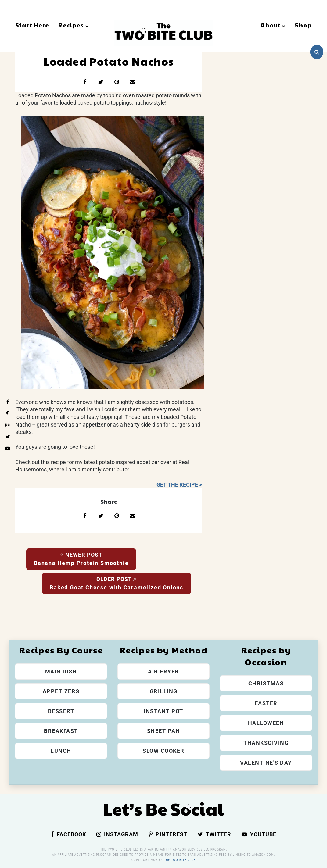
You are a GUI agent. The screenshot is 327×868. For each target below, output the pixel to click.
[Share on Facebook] (85, 82)
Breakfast (61, 731)
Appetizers (61, 691)
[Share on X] (101, 82)
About (273, 25)
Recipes (73, 25)
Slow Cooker (163, 751)
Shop (303, 25)
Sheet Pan (164, 731)
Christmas (266, 683)
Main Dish (61, 672)
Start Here (32, 25)
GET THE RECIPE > (179, 485)
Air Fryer (163, 672)
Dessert (61, 711)
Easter (266, 703)
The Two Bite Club (180, 860)
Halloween (266, 723)
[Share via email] (132, 82)
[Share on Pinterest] (117, 82)
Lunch (61, 751)
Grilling (164, 691)
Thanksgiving (266, 743)
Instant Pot (163, 711)
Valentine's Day (266, 763)
